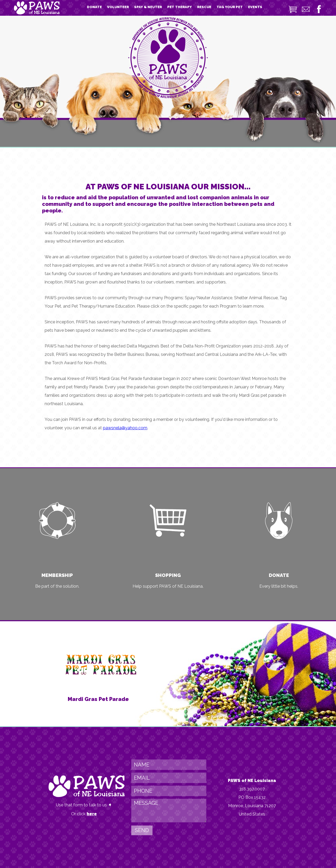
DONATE (94, 7)
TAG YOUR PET (230, 7)
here (92, 814)
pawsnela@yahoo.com (125, 428)
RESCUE (204, 7)
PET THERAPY (180, 7)
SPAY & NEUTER (148, 7)
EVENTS (255, 7)
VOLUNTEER (118, 7)
